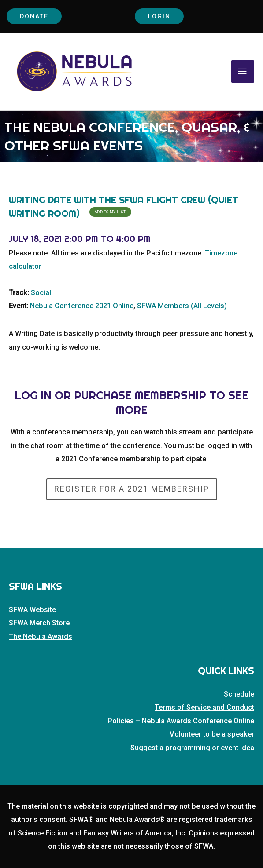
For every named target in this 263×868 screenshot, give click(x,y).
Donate (34, 16)
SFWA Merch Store (39, 623)
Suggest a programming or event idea (192, 748)
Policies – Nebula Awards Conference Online (181, 721)
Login (159, 16)
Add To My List (110, 212)
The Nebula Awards (41, 636)
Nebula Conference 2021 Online (82, 306)
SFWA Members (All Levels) (182, 306)
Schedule (239, 694)
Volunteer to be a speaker (212, 734)
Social (41, 293)
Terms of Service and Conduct (204, 707)
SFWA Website (32, 610)
